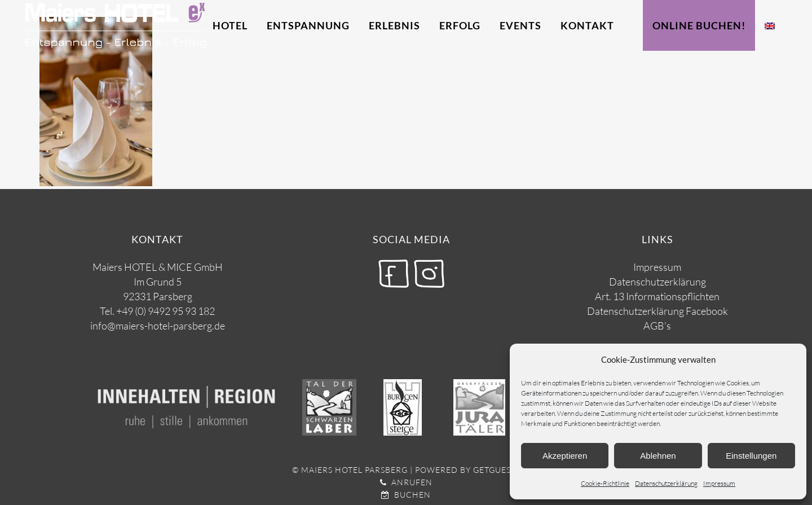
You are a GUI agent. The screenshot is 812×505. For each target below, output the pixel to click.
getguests (497, 470)
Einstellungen (751, 456)
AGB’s (657, 326)
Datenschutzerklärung (666, 483)
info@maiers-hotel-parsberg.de (158, 326)
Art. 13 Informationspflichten (657, 296)
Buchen (406, 495)
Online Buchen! (699, 25)
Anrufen (406, 482)
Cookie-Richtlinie (605, 483)
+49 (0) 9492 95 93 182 (166, 311)
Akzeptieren (565, 456)
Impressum (719, 483)
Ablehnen (658, 456)
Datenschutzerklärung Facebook (657, 311)
